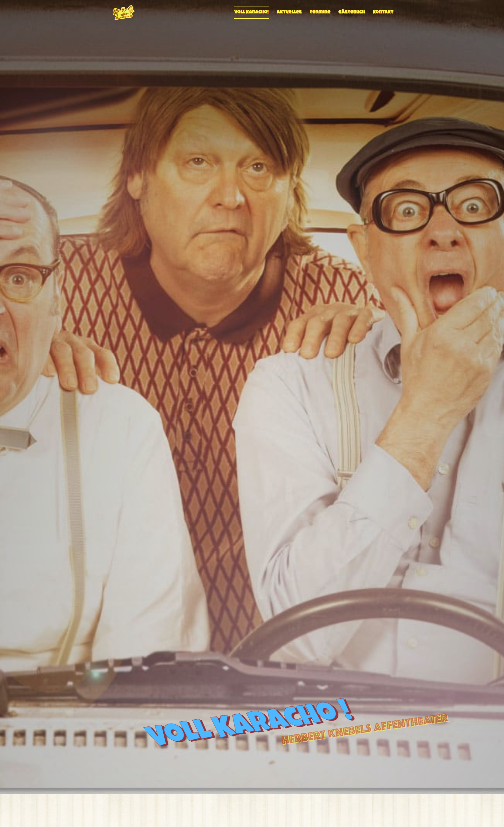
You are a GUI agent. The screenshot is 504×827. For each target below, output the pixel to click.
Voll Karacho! (252, 12)
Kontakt (383, 12)
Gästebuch (352, 12)
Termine (320, 12)
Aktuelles (289, 12)
